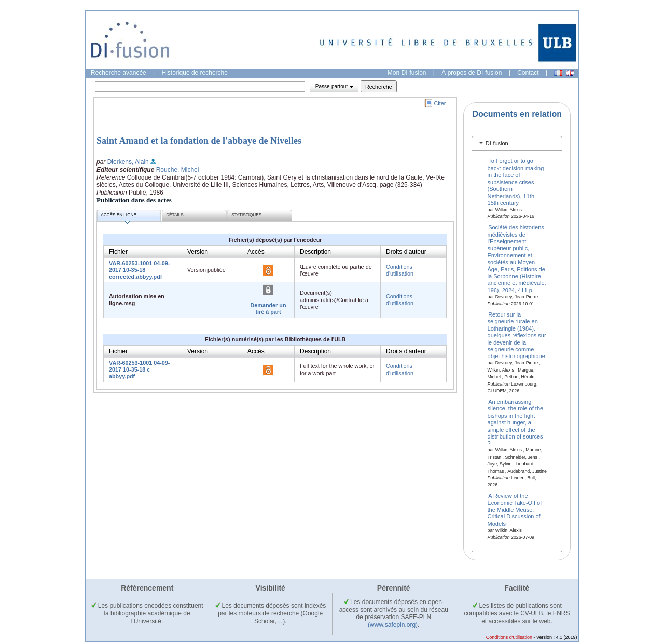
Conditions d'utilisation (400, 270)
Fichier (118, 252)
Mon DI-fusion (407, 73)
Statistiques (246, 215)
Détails (175, 215)
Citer (440, 103)
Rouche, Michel (178, 170)
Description (315, 252)
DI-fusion (497, 143)
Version (198, 252)
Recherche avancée (119, 73)
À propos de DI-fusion (472, 73)
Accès (256, 252)
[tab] (517, 143)
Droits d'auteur (406, 252)
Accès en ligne (119, 217)
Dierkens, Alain (128, 162)
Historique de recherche (195, 73)
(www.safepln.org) (393, 625)
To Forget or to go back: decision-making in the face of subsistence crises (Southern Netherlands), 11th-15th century (516, 182)
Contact (528, 73)
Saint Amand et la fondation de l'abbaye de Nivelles (199, 141)
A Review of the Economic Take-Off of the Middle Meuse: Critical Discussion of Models (515, 510)
